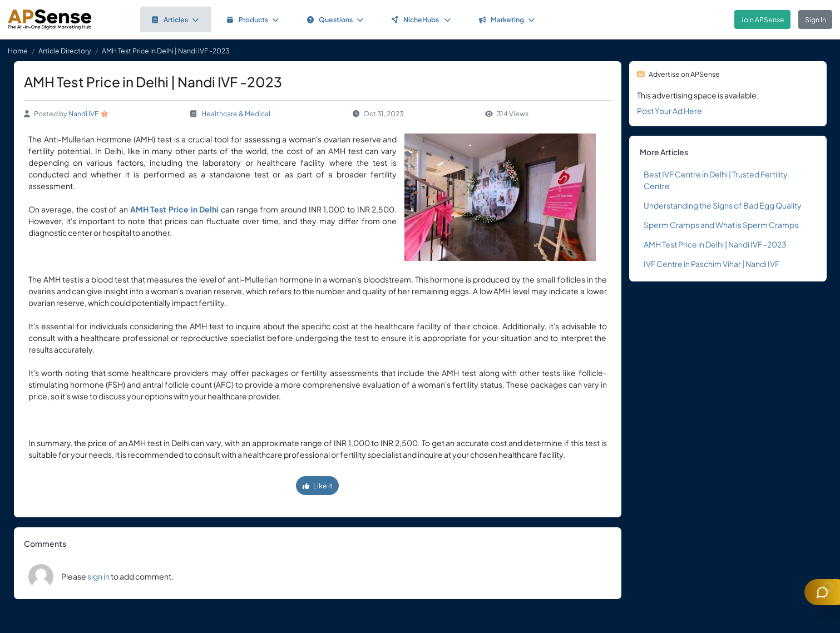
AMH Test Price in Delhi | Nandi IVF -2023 (715, 244)
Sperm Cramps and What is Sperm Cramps (721, 225)
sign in (98, 576)
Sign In (816, 19)
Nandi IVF (83, 113)
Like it (318, 486)
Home (18, 51)
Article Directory (65, 51)
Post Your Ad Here (669, 111)
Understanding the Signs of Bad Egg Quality (723, 205)
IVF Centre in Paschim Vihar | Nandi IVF (711, 264)
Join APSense (763, 19)
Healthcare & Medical (236, 113)
